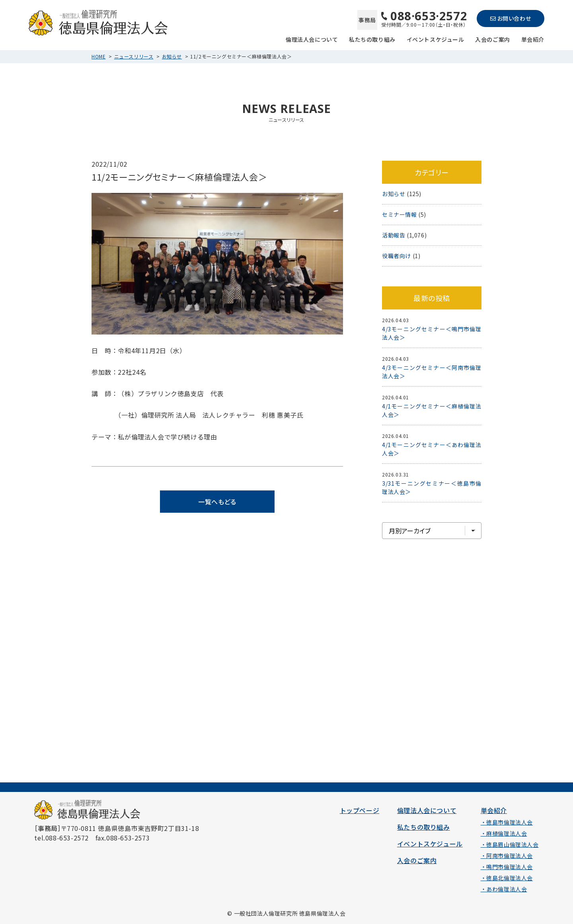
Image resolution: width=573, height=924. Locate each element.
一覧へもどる (217, 502)
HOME (98, 56)
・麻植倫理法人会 (504, 833)
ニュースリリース (134, 56)
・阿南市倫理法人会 (507, 856)
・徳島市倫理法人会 (507, 822)
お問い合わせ (511, 18)
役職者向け (397, 256)
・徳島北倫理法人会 (507, 878)
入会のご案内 (493, 39)
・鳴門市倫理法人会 (507, 867)
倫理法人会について (312, 39)
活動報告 (394, 235)
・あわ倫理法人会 (504, 889)
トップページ (360, 810)
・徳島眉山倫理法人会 (510, 844)
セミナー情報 (400, 214)
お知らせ (172, 56)
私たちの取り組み (372, 39)
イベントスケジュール (436, 39)
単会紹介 (533, 39)
